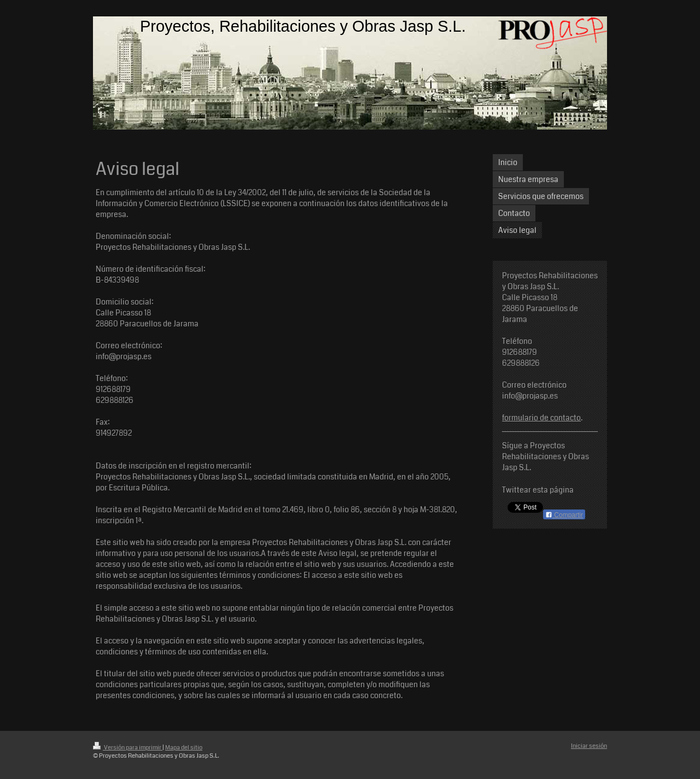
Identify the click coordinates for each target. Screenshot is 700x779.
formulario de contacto (541, 418)
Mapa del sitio (184, 748)
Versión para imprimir (128, 748)
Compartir (564, 515)
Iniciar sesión (589, 746)
